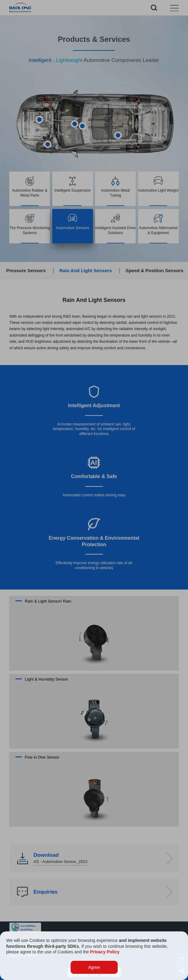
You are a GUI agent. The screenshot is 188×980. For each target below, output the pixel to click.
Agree (94, 967)
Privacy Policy (105, 952)
